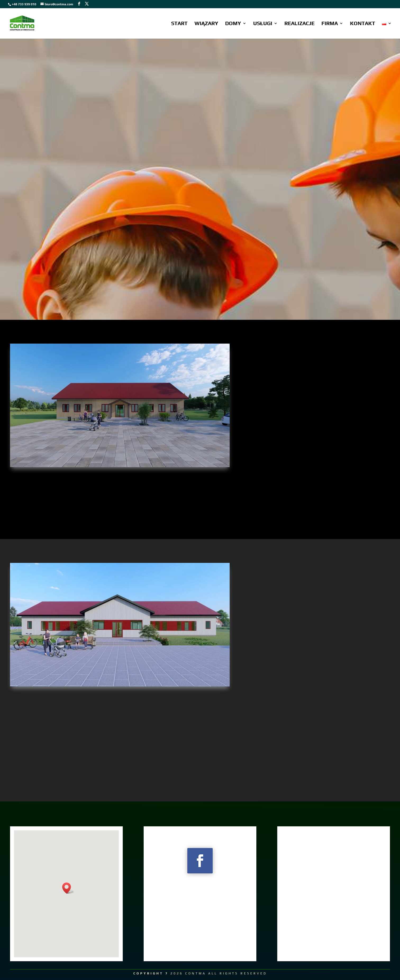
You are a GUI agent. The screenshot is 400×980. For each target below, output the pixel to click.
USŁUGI (263, 24)
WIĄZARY (206, 24)
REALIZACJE (299, 24)
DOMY (233, 24)
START (179, 24)
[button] (68, 888)
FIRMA (330, 24)
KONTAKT (363, 24)
